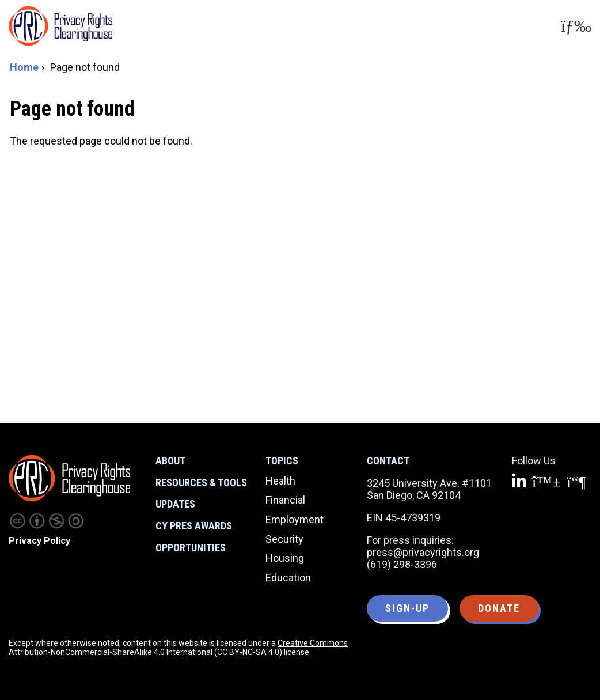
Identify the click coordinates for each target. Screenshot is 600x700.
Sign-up (407, 608)
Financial (285, 500)
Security (284, 539)
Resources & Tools (201, 483)
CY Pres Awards (194, 526)
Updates (175, 504)
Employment (295, 519)
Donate (499, 608)
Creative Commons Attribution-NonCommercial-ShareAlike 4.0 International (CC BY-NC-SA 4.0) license (178, 648)
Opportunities (191, 548)
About (170, 461)
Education (288, 578)
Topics (282, 461)
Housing (285, 558)
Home (24, 67)
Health (280, 481)
